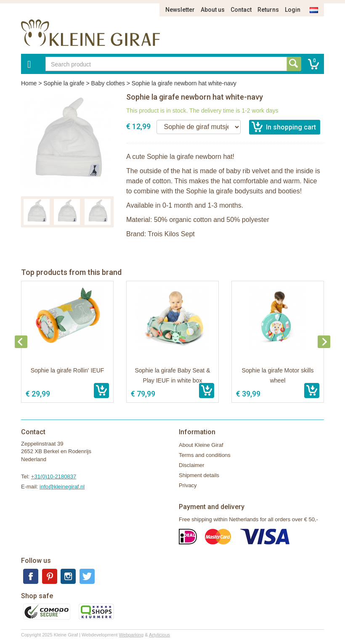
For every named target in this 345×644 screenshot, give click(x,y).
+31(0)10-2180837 (54, 476)
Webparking (131, 635)
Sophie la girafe (64, 83)
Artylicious (159, 635)
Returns (268, 10)
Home (29, 83)
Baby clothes (108, 83)
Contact (241, 10)
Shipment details (199, 475)
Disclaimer (192, 465)
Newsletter (180, 10)
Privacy (188, 485)
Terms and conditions (205, 455)
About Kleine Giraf (201, 445)
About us (213, 10)
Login (293, 10)
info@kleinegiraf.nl (62, 487)
